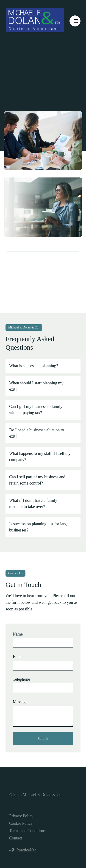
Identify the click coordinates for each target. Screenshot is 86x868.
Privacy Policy (21, 816)
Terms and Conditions (27, 831)
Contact (16, 838)
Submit (43, 739)
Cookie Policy (21, 823)
